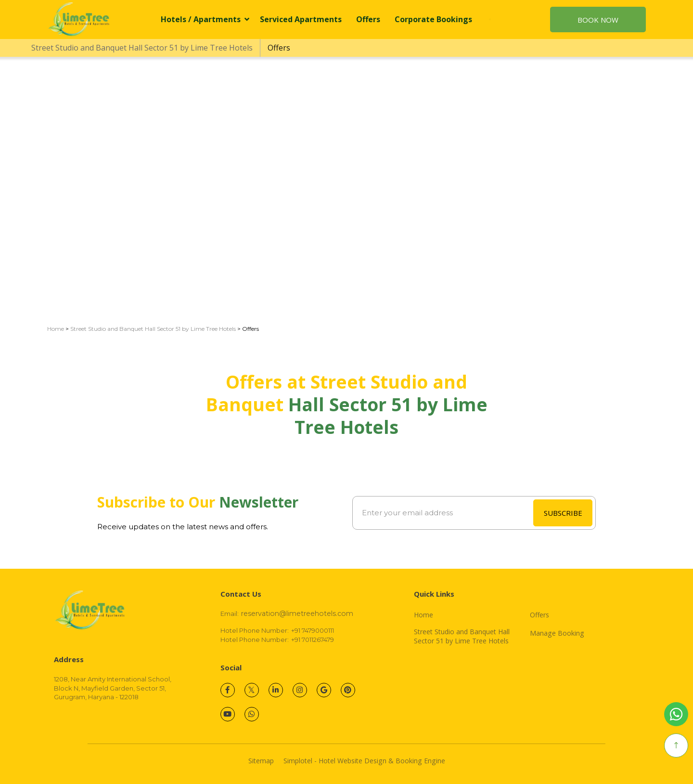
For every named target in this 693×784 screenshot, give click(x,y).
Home (56, 329)
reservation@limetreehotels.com (297, 614)
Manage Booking (557, 633)
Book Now (598, 20)
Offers (368, 19)
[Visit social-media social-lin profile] (276, 690)
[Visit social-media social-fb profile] (228, 690)
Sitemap (261, 761)
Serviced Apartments (301, 19)
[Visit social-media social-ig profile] (300, 690)
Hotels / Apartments (205, 20)
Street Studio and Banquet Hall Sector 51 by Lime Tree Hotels (142, 48)
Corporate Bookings (433, 19)
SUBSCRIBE (563, 513)
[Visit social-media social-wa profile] (252, 714)
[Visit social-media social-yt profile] (228, 714)
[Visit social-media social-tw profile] (252, 690)
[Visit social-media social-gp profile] (324, 690)
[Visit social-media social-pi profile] (348, 690)
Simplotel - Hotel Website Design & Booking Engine (364, 761)
